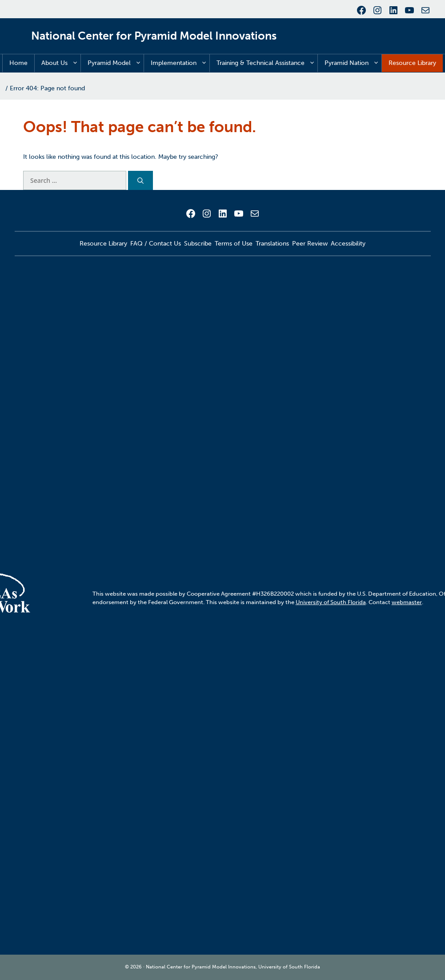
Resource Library (412, 63)
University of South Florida (331, 602)
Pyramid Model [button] (116, 63)
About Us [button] (61, 63)
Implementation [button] (180, 63)
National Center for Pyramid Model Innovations (154, 36)
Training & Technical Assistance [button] (267, 63)
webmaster (407, 602)
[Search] (140, 180)
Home (18, 63)
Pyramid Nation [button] (353, 63)
